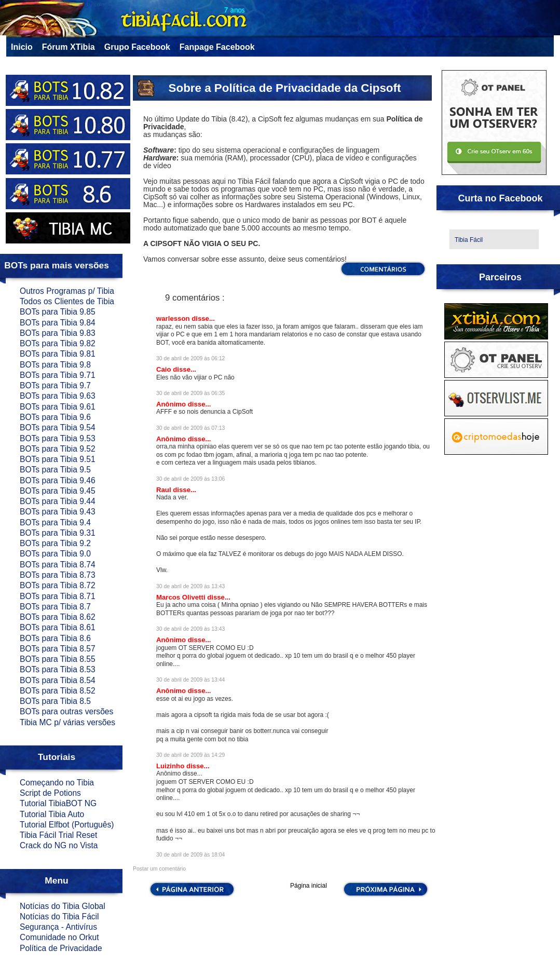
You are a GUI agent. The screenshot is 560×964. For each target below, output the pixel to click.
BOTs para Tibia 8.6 (55, 638)
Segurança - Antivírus (58, 927)
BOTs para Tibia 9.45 (58, 491)
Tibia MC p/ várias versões (67, 722)
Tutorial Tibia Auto (52, 814)
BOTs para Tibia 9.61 (58, 407)
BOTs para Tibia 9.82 (58, 343)
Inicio (22, 47)
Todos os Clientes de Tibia (67, 301)
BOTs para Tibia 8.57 (58, 649)
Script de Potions (50, 793)
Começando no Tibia (57, 783)
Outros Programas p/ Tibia (67, 291)
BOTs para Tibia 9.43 (58, 512)
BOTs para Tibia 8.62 (58, 617)
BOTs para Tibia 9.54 (58, 427)
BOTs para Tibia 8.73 (58, 575)
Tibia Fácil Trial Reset (58, 835)
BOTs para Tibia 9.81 (58, 354)
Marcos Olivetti (182, 597)
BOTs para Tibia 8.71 (58, 596)
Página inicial (309, 886)
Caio (165, 369)
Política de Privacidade (61, 948)
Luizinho (171, 766)
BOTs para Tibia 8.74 (58, 565)
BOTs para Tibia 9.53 (58, 438)
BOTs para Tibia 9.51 (58, 459)
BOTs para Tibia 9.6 (55, 417)
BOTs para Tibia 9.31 (58, 533)
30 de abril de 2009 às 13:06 (190, 479)
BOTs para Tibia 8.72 (58, 585)
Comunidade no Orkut (59, 937)
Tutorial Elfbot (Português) (67, 825)
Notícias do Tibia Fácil (59, 917)
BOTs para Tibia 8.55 (58, 659)
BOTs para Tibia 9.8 (55, 365)
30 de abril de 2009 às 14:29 (190, 755)
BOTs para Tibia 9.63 (58, 396)
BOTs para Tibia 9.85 (58, 312)
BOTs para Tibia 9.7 (55, 385)
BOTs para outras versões (66, 711)
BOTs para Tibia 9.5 (55, 470)
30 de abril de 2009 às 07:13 (190, 428)
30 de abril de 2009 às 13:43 (190, 586)
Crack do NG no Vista (59, 845)
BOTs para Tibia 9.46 (58, 480)
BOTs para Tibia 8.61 (58, 627)
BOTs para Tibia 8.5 (55, 701)
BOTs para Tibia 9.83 (58, 333)
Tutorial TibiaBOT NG (58, 803)
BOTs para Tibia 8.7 (55, 607)
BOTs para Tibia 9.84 (58, 323)
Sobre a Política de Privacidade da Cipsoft (285, 88)
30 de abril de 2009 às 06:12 (190, 358)
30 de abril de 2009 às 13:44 (190, 680)
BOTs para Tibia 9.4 (55, 522)
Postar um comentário (159, 869)
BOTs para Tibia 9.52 (58, 449)
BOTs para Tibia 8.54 (58, 680)
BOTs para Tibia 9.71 (58, 375)
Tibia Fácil (469, 240)
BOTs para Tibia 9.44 (58, 501)
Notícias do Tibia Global (63, 906)
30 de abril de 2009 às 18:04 (190, 855)
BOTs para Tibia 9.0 (55, 554)
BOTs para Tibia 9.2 (55, 543)
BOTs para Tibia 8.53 (58, 669)
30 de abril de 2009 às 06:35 (190, 393)
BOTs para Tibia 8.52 (58, 691)
